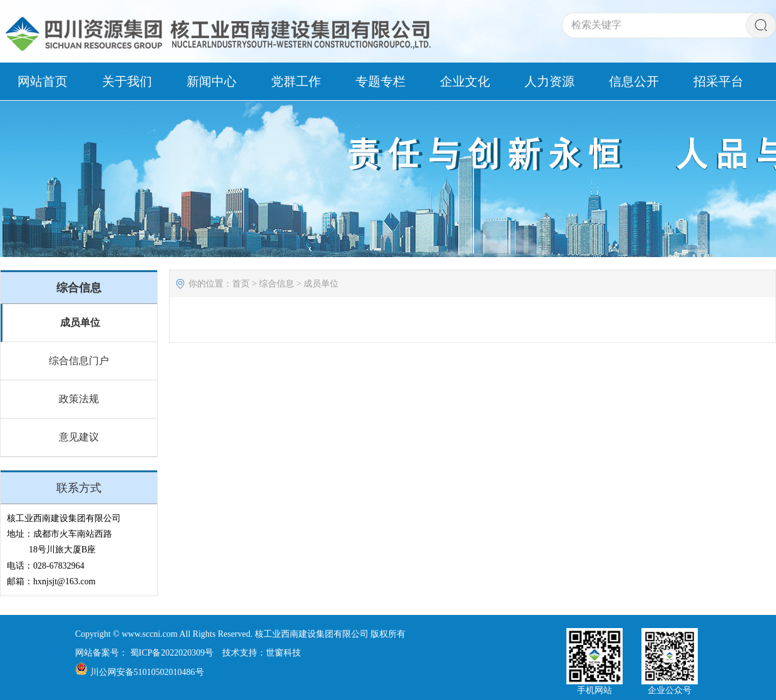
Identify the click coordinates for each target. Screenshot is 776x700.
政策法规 (79, 399)
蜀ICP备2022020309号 (172, 653)
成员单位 (80, 322)
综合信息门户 (79, 361)
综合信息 (277, 284)
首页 (241, 284)
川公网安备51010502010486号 (147, 672)
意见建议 (79, 437)
